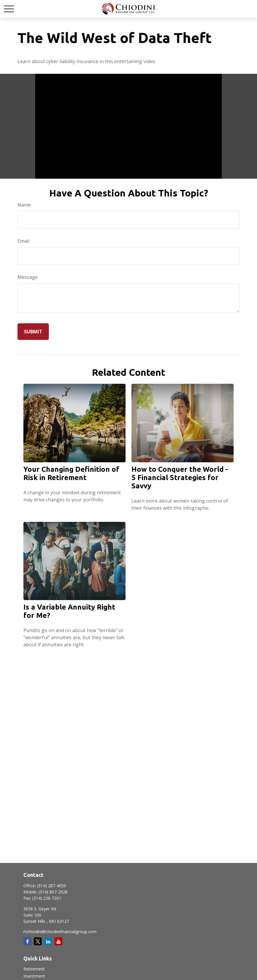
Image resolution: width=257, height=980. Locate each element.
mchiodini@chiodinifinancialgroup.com (60, 932)
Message (28, 277)
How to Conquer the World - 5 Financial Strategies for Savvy (180, 478)
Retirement (34, 969)
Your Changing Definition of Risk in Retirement (71, 473)
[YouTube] (58, 941)
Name (24, 205)
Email (23, 241)
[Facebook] (27, 941)
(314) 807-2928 (53, 892)
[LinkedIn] (48, 941)
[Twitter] (38, 941)
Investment (34, 976)
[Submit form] (33, 332)
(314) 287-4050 (52, 886)
